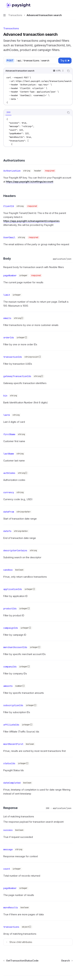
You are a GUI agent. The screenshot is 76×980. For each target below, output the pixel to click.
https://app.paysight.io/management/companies (31, 220)
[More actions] (72, 5)
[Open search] (65, 5)
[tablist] (34, 113)
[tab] (8, 112)
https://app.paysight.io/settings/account (30, 181)
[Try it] (65, 61)
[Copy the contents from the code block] (68, 71)
